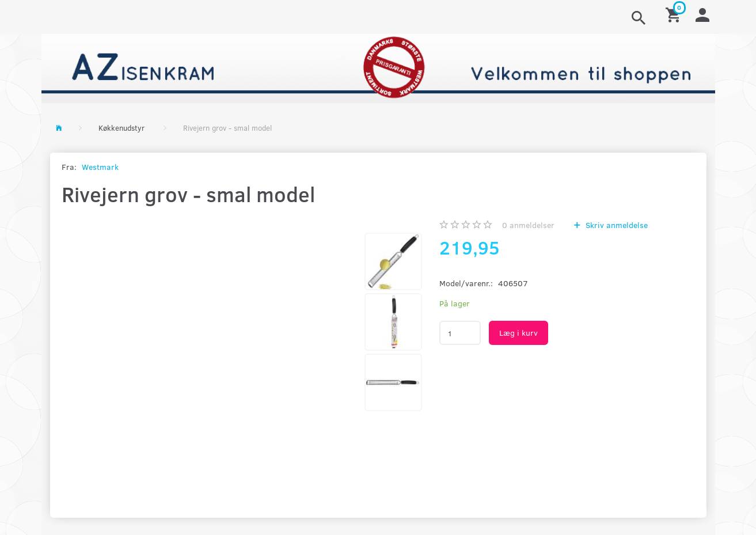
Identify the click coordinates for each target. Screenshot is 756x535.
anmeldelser (528, 225)
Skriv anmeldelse (616, 225)
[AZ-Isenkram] (378, 67)
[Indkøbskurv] (675, 14)
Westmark (100, 167)
